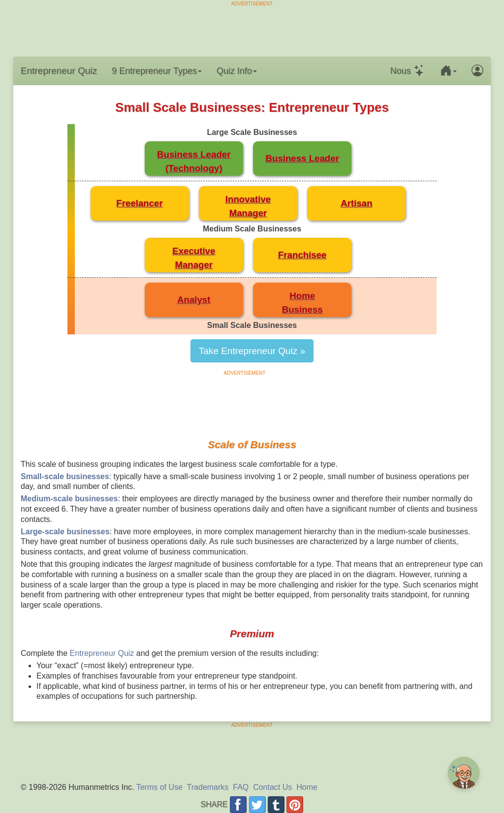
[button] (448, 71)
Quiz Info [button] (237, 71)
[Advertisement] (252, 30)
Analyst (194, 300)
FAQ (241, 787)
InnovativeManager (248, 206)
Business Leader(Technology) (194, 161)
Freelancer (139, 203)
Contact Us (272, 787)
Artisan (356, 203)
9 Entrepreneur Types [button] (157, 71)
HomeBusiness (302, 303)
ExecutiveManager (194, 258)
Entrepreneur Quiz (59, 71)
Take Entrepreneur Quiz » (252, 351)
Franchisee (302, 255)
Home (307, 787)
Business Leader (302, 158)
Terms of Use (159, 787)
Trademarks (208, 787)
